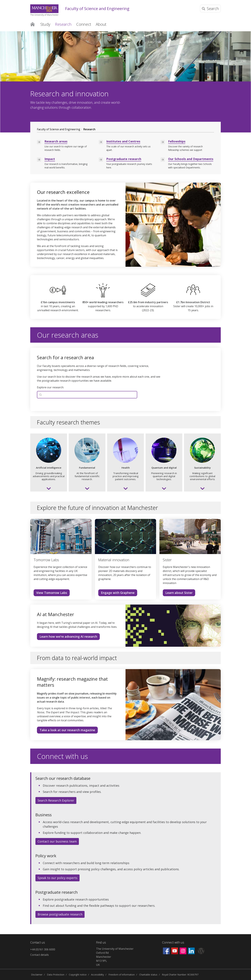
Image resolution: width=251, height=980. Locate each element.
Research (89, 129)
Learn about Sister (179, 593)
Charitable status (148, 975)
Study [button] (45, 24)
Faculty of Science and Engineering (97, 9)
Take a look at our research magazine (67, 730)
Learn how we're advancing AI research (68, 636)
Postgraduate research (124, 159)
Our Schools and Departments (191, 159)
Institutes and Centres (123, 141)
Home (33, 24)
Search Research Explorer (56, 800)
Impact (50, 159)
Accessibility (98, 975)
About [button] (101, 24)
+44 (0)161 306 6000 (43, 949)
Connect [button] (84, 24)
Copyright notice (78, 975)
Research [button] (63, 24)
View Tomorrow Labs (52, 593)
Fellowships (177, 141)
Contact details (40, 955)
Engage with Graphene (118, 593)
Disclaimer (37, 975)
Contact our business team (57, 841)
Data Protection (56, 975)
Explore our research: (50, 387)
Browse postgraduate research (60, 914)
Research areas (56, 141)
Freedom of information (122, 975)
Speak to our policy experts (57, 878)
